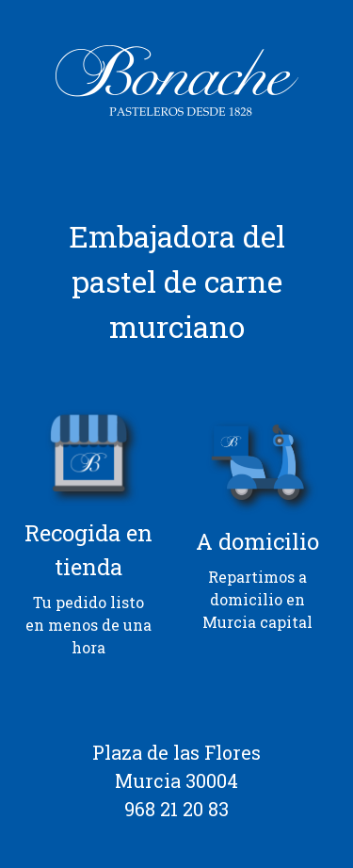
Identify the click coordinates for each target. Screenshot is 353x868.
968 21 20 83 (176, 809)
